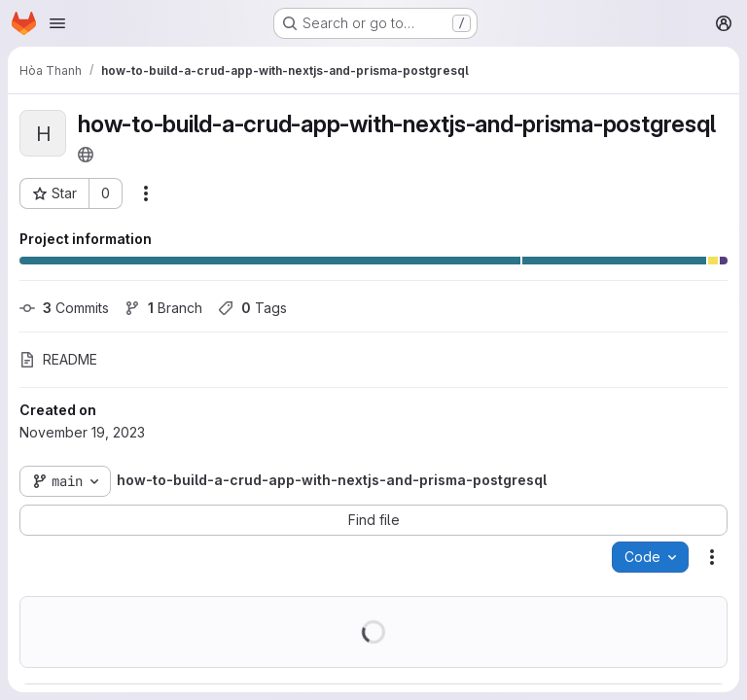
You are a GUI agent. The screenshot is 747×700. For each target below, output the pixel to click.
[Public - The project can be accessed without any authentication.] (86, 155)
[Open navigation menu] (57, 23)
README (58, 359)
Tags (252, 308)
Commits (64, 308)
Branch (163, 308)
